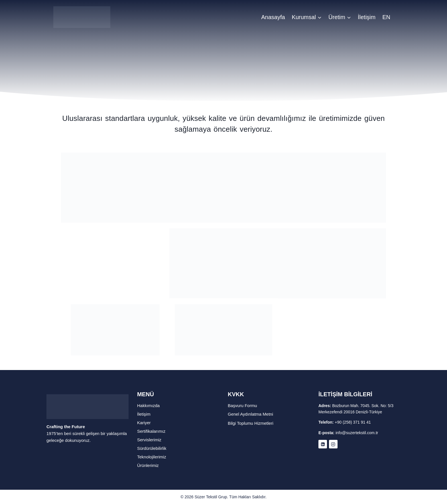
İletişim (367, 17)
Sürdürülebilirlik (152, 448)
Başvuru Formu (242, 406)
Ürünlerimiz (148, 465)
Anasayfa (273, 17)
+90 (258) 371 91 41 (353, 422)
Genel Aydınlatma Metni (250, 414)
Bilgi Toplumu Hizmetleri (251, 423)
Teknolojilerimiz (152, 457)
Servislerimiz (149, 440)
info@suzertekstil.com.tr (357, 433)
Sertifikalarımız (151, 431)
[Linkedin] (323, 444)
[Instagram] (333, 444)
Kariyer (144, 423)
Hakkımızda (148, 406)
